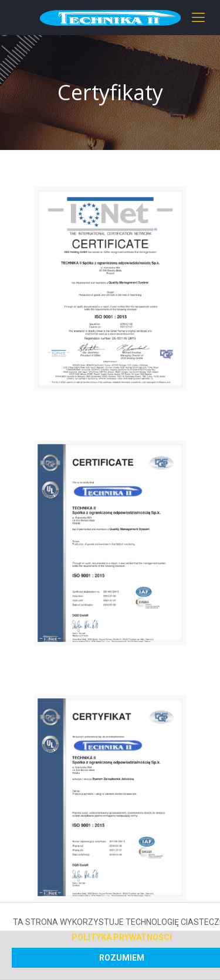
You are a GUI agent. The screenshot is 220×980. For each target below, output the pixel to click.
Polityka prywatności (122, 937)
